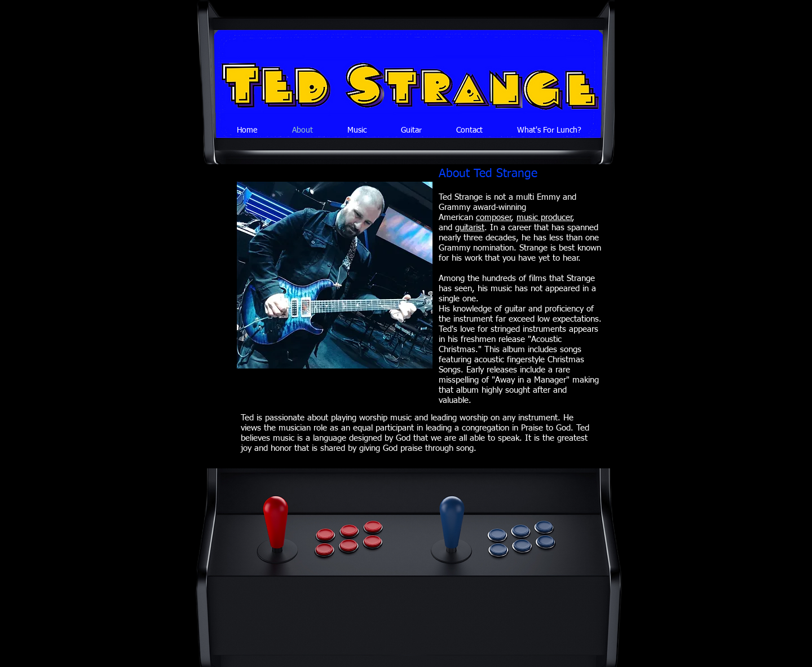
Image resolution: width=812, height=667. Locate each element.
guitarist (470, 228)
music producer (544, 218)
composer (494, 218)
